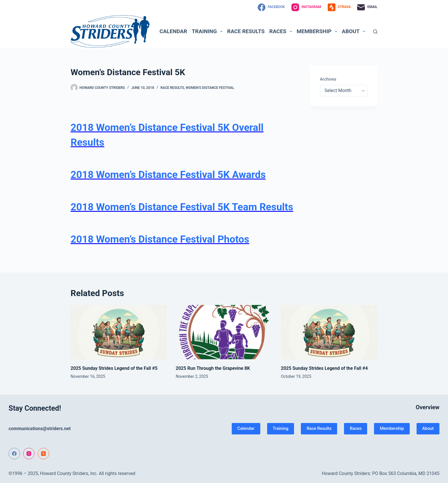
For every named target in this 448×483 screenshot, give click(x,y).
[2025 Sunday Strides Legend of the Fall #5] (119, 332)
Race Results (246, 31)
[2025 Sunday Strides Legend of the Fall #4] (329, 332)
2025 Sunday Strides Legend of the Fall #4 (324, 368)
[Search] (375, 32)
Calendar (173, 31)
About (355, 31)
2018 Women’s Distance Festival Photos (160, 239)
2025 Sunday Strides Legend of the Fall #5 (114, 368)
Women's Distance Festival (210, 88)
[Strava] (339, 7)
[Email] (367, 7)
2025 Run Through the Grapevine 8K (213, 368)
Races (282, 31)
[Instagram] (306, 7)
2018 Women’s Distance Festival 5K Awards (168, 175)
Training (208, 31)
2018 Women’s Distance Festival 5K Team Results (182, 207)
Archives (328, 79)
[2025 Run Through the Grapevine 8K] (224, 332)
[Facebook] (271, 7)
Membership (318, 31)
